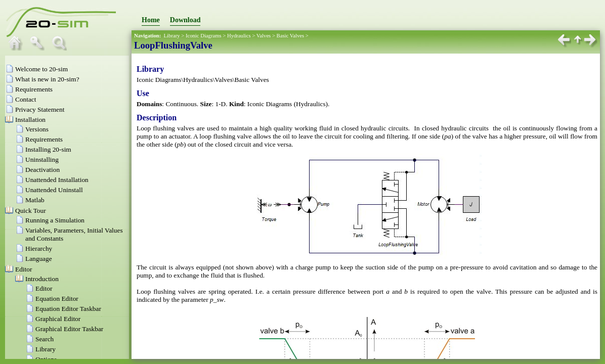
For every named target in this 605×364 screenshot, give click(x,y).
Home (151, 20)
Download (185, 20)
